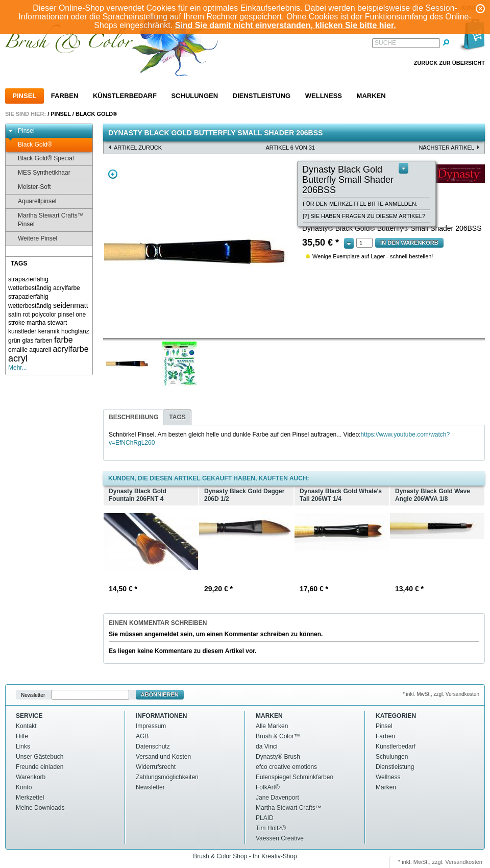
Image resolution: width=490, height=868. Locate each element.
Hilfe (22, 736)
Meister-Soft (30, 187)
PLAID (265, 818)
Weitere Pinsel (33, 239)
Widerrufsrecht (156, 767)
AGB (142, 736)
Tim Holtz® (271, 828)
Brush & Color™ (278, 736)
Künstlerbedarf (125, 96)
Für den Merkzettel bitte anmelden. (360, 204)
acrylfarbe (70, 349)
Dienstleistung (262, 96)
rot (27, 315)
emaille (18, 350)
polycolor (44, 315)
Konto (24, 787)
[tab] (133, 417)
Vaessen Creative (280, 838)
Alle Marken (272, 726)
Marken (371, 96)
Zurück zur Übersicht (449, 63)
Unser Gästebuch (40, 757)
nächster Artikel (446, 148)
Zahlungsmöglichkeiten (167, 777)
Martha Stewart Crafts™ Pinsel (46, 220)
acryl (18, 358)
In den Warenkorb (409, 243)
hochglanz (75, 331)
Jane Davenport (277, 798)
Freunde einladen (40, 767)
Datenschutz (153, 746)
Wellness (324, 96)
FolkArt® (268, 787)
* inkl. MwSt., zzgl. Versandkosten (441, 694)
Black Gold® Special (41, 159)
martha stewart (47, 323)
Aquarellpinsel (32, 201)
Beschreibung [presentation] (133, 417)
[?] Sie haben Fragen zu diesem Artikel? (364, 216)
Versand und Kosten (163, 757)
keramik (49, 331)
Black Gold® (96, 114)
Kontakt (26, 726)
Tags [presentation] (177, 417)
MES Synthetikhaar (39, 173)
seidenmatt (70, 305)
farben (44, 341)
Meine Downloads (40, 808)
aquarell (40, 350)
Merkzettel (30, 798)
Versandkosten (464, 862)
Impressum (151, 726)
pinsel (66, 315)
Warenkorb (31, 777)
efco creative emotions (286, 767)
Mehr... (18, 368)
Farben (65, 96)
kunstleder (22, 331)
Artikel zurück (138, 148)
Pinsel (24, 96)
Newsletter (33, 695)
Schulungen (194, 96)
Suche (385, 43)
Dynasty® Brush (278, 757)
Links (23, 746)
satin (15, 315)
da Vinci (266, 746)
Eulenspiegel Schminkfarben (295, 777)
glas (28, 341)
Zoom (113, 174)
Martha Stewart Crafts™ (289, 808)
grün (14, 341)
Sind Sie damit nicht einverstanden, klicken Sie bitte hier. (286, 25)
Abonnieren (160, 694)
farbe (63, 340)
